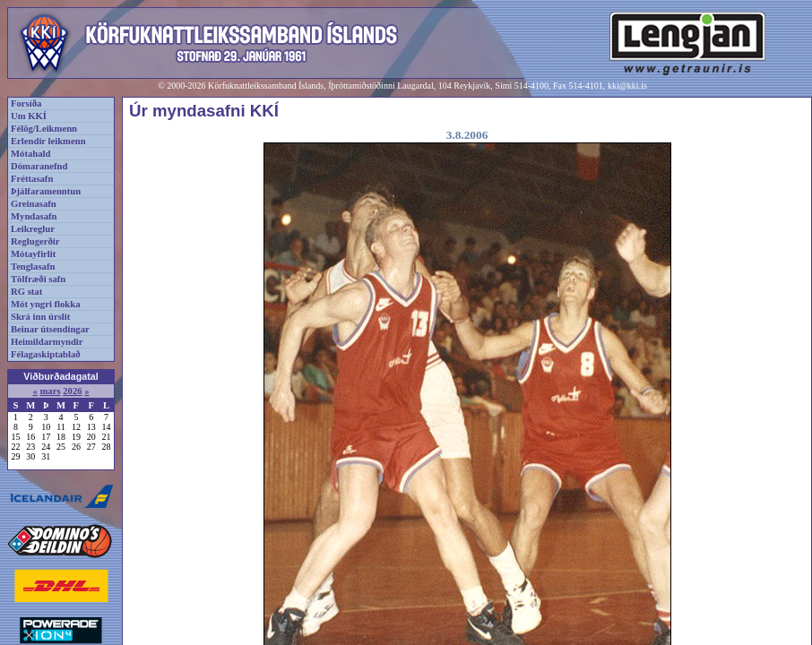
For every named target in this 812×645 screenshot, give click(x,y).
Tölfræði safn (38, 279)
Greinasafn (34, 204)
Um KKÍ (29, 116)
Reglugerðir (35, 241)
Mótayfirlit (33, 254)
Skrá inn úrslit (40, 317)
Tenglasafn (33, 267)
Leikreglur (33, 229)
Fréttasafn (32, 179)
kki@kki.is (627, 86)
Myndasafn (34, 216)
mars (50, 391)
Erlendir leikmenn (48, 141)
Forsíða (26, 103)
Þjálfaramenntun (46, 191)
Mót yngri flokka (46, 304)
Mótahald (30, 154)
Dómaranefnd (39, 166)
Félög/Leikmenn (44, 129)
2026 (72, 391)
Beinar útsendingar (50, 329)
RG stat (26, 292)
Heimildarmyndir (47, 342)
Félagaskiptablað (46, 354)
